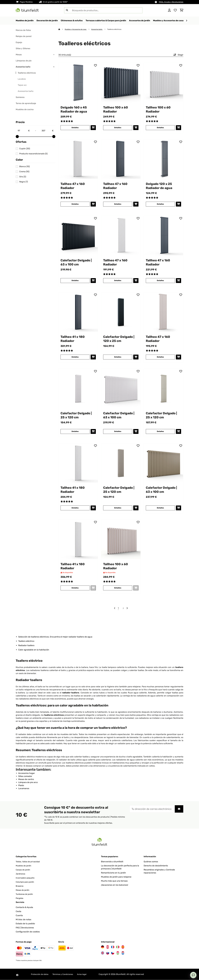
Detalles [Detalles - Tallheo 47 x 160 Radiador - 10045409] (75, 204)
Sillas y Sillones (23, 49)
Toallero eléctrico (26, 641)
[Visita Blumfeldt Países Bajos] (123, 953)
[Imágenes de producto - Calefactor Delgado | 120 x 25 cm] (121, 312)
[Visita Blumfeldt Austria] (108, 947)
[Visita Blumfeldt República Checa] (113, 953)
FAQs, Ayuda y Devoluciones (171, 2)
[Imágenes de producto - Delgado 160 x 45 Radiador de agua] (78, 83)
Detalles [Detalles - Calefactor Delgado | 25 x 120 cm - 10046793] (118, 508)
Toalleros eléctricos (27, 73)
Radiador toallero (26, 646)
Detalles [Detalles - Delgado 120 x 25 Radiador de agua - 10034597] (160, 204)
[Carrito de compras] (182, 10)
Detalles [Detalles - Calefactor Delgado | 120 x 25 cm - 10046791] (118, 357)
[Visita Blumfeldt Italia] (118, 947)
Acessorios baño (26, 91)
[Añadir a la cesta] (93, 128)
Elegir (178, 55)
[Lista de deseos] (175, 10)
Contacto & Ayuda (24, 907)
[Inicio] (62, 29)
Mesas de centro (26, 779)
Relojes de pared (24, 36)
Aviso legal (86, 974)
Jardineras (21, 874)
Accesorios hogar (27, 773)
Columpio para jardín (26, 882)
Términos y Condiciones (65, 974)
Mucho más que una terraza (114, 881)
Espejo (19, 42)
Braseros (20, 886)
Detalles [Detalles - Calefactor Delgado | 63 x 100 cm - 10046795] (75, 281)
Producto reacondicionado (33, 154)
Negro (24, 182)
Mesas (19, 55)
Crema (24, 172)
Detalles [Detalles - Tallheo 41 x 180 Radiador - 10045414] (75, 357)
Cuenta (19, 916)
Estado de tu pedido (25, 924)
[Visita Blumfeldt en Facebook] (17, 975)
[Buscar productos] (103, 10)
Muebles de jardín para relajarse (116, 877)
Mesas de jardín (23, 890)
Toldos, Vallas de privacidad (29, 862)
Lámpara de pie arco (28, 782)
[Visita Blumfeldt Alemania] (103, 947)
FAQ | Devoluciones (25, 928)
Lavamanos (24, 789)
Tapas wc (22, 85)
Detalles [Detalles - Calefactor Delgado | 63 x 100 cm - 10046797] (160, 508)
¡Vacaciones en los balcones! (115, 885)
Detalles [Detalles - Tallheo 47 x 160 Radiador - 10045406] (118, 281)
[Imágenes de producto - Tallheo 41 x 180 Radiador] (78, 312)
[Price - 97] (24, 131)
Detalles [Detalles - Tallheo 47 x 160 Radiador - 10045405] (160, 281)
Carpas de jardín (24, 870)
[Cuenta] (169, 10)
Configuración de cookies (28, 932)
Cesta (18, 911)
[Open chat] (193, 975)
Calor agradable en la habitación (34, 650)
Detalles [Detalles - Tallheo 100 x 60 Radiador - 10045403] (160, 128)
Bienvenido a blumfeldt (112, 862)
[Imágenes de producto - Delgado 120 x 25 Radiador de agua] (163, 159)
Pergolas (20, 898)
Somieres (20, 97)
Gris (23, 177)
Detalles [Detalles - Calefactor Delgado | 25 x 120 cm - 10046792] (75, 432)
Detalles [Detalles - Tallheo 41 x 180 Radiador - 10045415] (75, 588)
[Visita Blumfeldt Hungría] (118, 953)
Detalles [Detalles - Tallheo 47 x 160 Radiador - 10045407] (160, 357)
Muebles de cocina (25, 110)
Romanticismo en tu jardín (113, 873)
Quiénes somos (151, 862)
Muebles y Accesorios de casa (76, 29)
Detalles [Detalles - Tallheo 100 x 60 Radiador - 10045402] (118, 128)
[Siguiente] (186, 21)
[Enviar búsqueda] (67, 10)
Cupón (25, 149)
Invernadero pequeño (26, 878)
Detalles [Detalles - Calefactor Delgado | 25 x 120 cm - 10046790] (160, 432)
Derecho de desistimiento (156, 866)
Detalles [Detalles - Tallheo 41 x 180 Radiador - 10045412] (75, 508)
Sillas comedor (25, 776)
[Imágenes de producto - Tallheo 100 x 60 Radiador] (121, 83)
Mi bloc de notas (23, 920)
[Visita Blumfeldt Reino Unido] (103, 953)
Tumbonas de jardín (25, 894)
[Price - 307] (47, 131)
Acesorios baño (23, 67)
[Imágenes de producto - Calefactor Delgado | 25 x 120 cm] (78, 389)
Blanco (24, 167)
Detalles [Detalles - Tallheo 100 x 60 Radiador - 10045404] (118, 588)
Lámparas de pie (24, 61)
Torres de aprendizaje (26, 103)
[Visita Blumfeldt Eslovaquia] (108, 953)
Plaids (21, 785)
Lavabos (22, 79)
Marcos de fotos (23, 30)
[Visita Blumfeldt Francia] (113, 947)
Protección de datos (40, 974)
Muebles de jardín (24, 866)
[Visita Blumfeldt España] (123, 947)
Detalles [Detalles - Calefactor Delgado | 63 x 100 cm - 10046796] (118, 432)
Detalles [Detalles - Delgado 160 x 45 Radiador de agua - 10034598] (75, 128)
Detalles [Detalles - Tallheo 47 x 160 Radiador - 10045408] (118, 204)
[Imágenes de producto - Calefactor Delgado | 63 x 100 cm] (78, 236)
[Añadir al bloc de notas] (95, 66)
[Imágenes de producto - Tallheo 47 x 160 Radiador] (78, 159)
